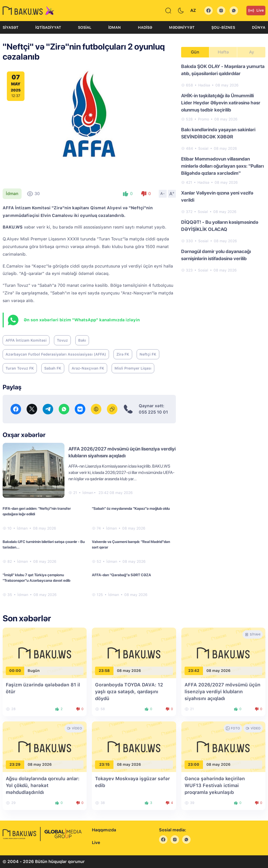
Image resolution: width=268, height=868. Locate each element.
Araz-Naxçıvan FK (88, 368)
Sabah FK (53, 368)
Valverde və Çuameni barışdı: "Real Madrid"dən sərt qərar (131, 544)
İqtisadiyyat (48, 27)
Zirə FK (123, 354)
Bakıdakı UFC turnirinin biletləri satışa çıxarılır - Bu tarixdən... (44, 544)
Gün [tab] (195, 52)
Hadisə (145, 27)
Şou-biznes (223, 27)
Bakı (82, 340)
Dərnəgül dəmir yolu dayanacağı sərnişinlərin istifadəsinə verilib (216, 255)
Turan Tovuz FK (20, 368)
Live (256, 11)
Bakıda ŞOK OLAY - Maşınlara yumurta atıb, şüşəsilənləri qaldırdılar (223, 70)
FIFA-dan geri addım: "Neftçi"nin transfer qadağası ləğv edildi (37, 511)
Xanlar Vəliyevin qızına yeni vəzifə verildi (217, 196)
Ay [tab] (252, 52)
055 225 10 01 (153, 412)
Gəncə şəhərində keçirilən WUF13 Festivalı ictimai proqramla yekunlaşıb (215, 785)
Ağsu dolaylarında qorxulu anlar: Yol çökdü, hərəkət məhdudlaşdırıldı (43, 785)
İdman (115, 27)
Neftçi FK (148, 354)
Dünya (259, 27)
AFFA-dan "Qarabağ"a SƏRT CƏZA (121, 575)
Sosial (85, 27)
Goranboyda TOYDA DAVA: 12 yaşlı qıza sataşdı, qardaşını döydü (129, 692)
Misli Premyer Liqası (133, 368)
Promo (204, 119)
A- (163, 193)
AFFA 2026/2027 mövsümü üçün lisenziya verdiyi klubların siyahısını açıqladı (222, 692)
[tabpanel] (223, 168)
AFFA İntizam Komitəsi (26, 340)
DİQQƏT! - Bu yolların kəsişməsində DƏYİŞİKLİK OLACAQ (220, 226)
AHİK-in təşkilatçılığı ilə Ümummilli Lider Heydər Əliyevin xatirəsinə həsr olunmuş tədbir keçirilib (221, 103)
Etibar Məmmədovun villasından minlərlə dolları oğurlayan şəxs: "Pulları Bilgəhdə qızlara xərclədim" (222, 166)
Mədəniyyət (182, 27)
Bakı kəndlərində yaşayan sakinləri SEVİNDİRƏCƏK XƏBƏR (218, 133)
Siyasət (11, 27)
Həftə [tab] (223, 52)
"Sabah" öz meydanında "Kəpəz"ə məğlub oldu (131, 508)
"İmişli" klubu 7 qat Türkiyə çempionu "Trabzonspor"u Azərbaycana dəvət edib (36, 578)
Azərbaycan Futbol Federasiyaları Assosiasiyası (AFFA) (56, 354)
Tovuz (62, 340)
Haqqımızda (104, 830)
